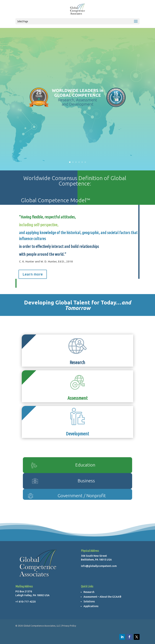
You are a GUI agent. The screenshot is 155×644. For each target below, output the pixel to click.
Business (86, 481)
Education (85, 465)
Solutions (89, 601)
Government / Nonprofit (82, 496)
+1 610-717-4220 (26, 602)
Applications (91, 606)
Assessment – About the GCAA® (102, 597)
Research (89, 592)
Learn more (33, 274)
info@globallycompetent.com (99, 566)
